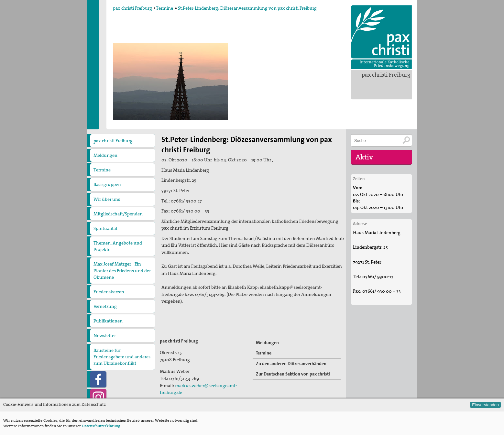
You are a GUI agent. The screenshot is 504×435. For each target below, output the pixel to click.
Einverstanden (485, 405)
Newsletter (105, 335)
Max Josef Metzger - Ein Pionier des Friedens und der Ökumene (122, 270)
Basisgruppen (107, 184)
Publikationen (108, 321)
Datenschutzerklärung (101, 426)
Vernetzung (105, 306)
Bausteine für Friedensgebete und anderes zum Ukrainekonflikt (122, 357)
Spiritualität (105, 228)
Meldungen (105, 155)
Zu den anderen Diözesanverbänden (291, 364)
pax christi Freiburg (386, 75)
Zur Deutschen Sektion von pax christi (293, 374)
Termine (164, 8)
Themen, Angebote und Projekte (118, 246)
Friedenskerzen (109, 292)
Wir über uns (107, 199)
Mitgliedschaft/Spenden (118, 214)
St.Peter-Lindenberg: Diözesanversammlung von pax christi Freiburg (247, 8)
